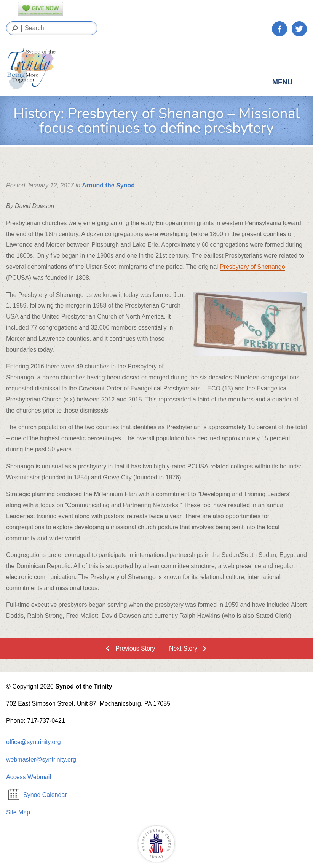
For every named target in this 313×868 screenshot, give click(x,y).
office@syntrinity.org (34, 742)
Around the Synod (108, 185)
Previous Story (135, 648)
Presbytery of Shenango (252, 267)
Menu (289, 84)
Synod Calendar (38, 795)
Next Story (183, 648)
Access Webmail (29, 777)
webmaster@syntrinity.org (41, 759)
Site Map (18, 812)
